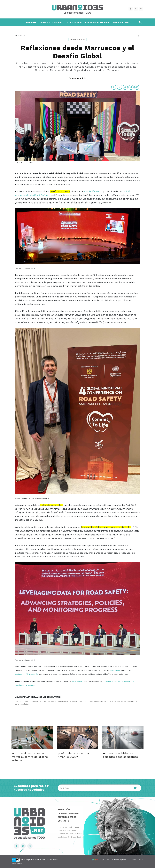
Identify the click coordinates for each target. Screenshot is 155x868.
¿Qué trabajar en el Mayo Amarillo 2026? (74, 755)
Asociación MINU (93, 191)
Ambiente (31, 22)
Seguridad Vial (121, 22)
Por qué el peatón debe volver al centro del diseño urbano (30, 757)
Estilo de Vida (74, 22)
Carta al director (68, 813)
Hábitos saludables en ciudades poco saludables (120, 755)
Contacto (64, 821)
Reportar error (67, 817)
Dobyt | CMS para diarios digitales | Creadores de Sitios (117, 860)
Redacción (64, 810)
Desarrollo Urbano (51, 22)
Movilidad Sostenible (97, 22)
